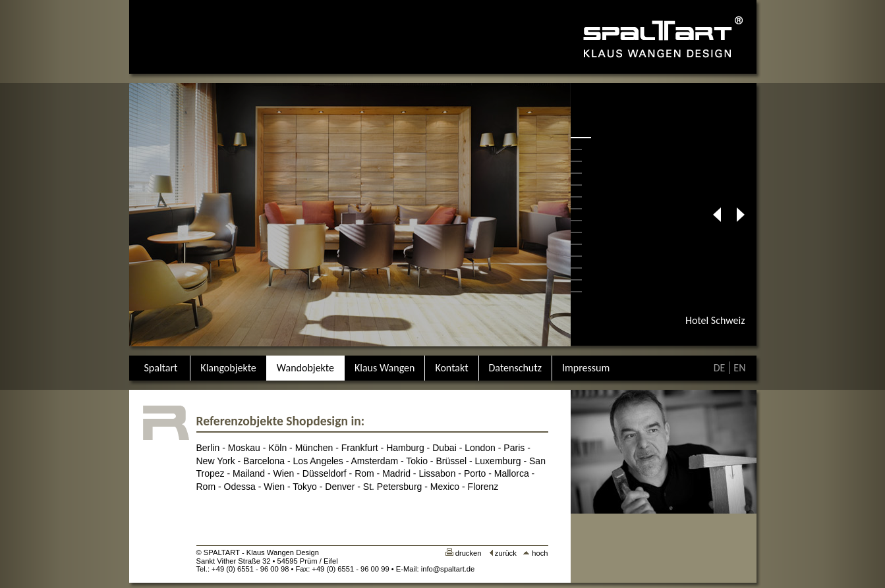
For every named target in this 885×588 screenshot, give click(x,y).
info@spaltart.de (448, 569)
